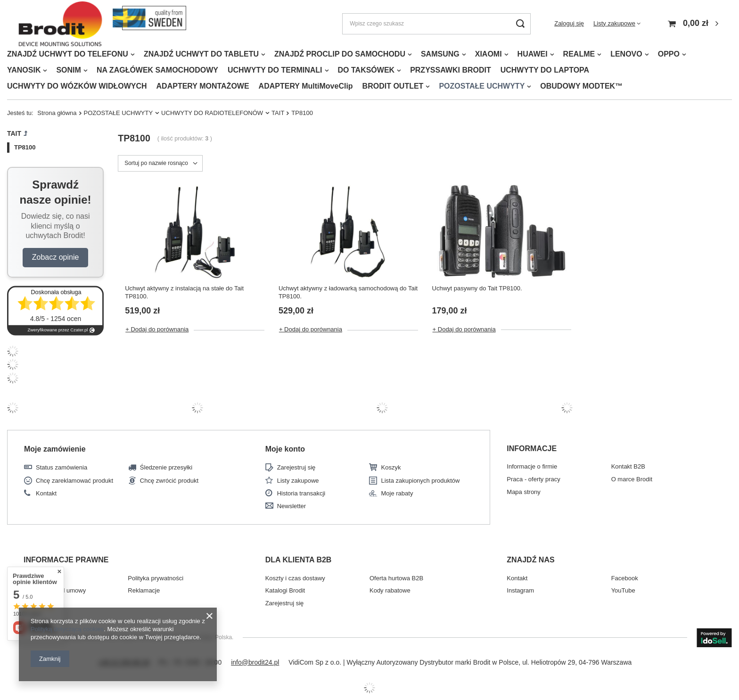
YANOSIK (24, 70)
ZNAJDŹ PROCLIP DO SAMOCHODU (340, 54)
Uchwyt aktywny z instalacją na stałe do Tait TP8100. (184, 292)
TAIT (278, 113)
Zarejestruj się (296, 467)
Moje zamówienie (55, 449)
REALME (579, 54)
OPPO (669, 54)
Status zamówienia (62, 467)
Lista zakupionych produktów (420, 481)
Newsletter (291, 506)
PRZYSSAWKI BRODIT (451, 70)
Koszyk (391, 467)
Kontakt (46, 493)
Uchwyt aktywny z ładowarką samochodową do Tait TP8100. (348, 292)
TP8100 (25, 147)
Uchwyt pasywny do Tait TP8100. (477, 288)
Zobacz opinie (56, 257)
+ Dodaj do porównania (157, 329)
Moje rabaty (397, 493)
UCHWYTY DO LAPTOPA (545, 70)
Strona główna (57, 113)
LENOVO (626, 54)
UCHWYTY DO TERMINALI (275, 70)
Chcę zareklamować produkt (74, 481)
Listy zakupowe (614, 23)
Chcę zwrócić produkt (169, 481)
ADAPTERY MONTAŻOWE (203, 86)
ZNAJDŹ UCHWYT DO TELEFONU (68, 54)
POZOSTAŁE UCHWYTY (482, 86)
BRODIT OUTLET (393, 86)
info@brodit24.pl (255, 662)
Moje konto (285, 449)
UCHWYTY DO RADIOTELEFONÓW (212, 113)
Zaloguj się (569, 23)
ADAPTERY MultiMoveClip (306, 86)
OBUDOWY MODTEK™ (581, 86)
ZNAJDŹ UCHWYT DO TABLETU (201, 54)
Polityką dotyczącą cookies (67, 629)
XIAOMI (489, 54)
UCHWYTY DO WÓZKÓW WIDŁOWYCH (77, 86)
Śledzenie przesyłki (166, 467)
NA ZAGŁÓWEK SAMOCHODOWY (157, 70)
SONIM (68, 70)
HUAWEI (533, 54)
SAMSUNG (440, 54)
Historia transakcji (301, 493)
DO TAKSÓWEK (366, 70)
